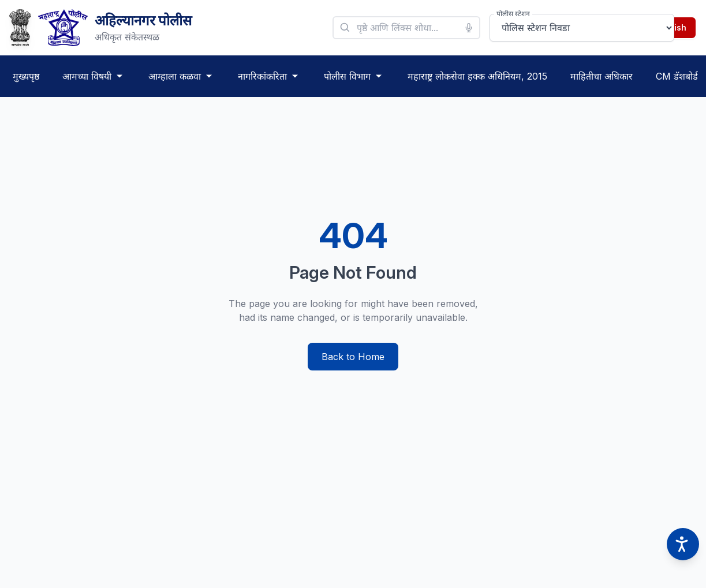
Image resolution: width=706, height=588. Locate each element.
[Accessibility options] (683, 544)
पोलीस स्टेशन (513, 14)
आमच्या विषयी (94, 76)
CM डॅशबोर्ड (677, 76)
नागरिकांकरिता (269, 76)
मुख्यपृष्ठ (26, 76)
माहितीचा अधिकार (602, 76)
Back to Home (353, 357)
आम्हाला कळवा (182, 76)
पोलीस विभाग (354, 76)
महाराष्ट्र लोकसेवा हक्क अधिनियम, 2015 (477, 76)
